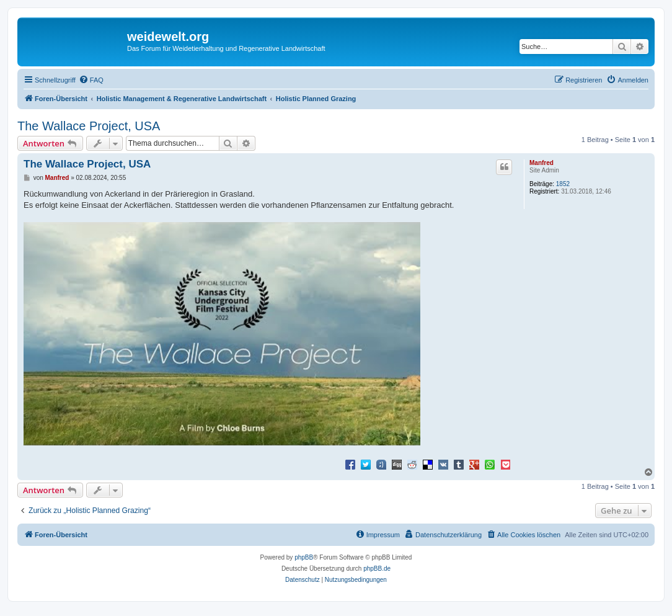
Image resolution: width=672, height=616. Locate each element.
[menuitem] (91, 80)
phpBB (304, 557)
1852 (563, 184)
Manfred (542, 163)
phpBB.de (377, 569)
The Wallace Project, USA (89, 126)
